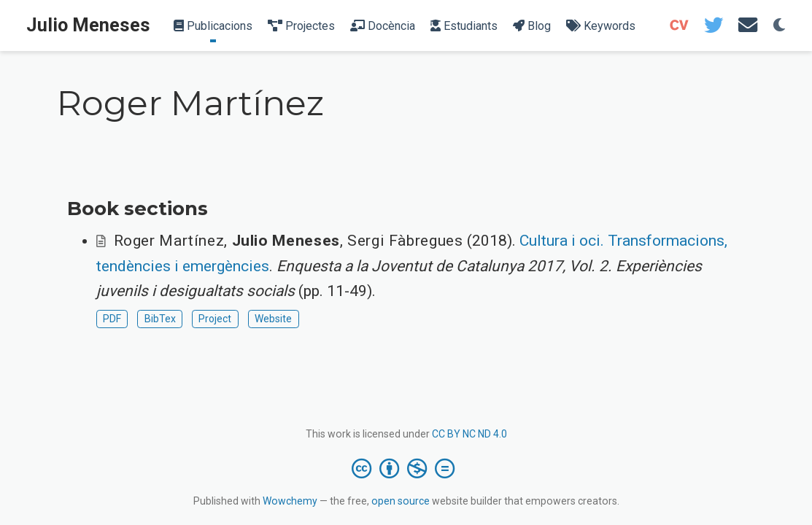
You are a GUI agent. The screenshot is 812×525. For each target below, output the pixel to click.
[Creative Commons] (406, 468)
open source (401, 501)
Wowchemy (290, 501)
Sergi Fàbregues (405, 241)
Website (273, 319)
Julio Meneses (88, 25)
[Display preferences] (779, 26)
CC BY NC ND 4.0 (469, 434)
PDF (112, 319)
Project (215, 319)
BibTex (160, 319)
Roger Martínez (169, 241)
